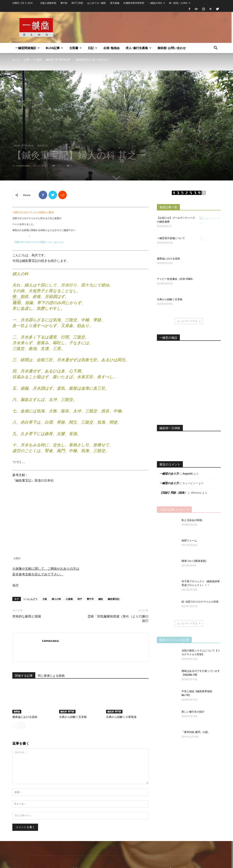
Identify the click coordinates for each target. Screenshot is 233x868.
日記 (92, 48)
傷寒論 (17, 712)
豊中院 (64, 3)
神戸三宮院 (77, 3)
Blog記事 (54, 48)
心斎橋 (69, 599)
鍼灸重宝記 (43, 145)
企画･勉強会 (112, 48)
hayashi (188, 473)
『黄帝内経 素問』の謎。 (196, 732)
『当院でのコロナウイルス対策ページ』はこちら (38, 242)
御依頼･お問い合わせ (172, 48)
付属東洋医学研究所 (134, 3)
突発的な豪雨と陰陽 (27, 616)
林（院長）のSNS (180, 3)
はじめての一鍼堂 (97, 3)
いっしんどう (31, 599)
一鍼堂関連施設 (27, 48)
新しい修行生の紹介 (193, 712)
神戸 (80, 599)
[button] (216, 48)
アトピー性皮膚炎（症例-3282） (176, 279)
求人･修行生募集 (139, 48)
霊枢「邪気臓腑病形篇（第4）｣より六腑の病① (118, 619)
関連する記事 (24, 676)
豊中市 (90, 599)
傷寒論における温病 (25, 717)
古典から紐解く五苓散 (73, 717)
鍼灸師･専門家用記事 (58, 60)
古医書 (75, 48)
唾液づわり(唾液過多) (194, 561)
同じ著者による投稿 (51, 676)
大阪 (45, 599)
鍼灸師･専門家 (67, 712)
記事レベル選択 (33, 60)
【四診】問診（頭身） (173, 493)
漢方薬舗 (115, 3)
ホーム (16, 60)
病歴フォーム (189, 541)
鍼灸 (101, 599)
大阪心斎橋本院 (48, 3)
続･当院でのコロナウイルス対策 (200, 602)
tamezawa (23, 166)
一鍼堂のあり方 (169, 473)
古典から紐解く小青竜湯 (121, 717)
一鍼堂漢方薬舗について (171, 238)
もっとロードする (189, 321)
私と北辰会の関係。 (193, 520)
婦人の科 (56, 599)
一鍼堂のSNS (157, 3)
